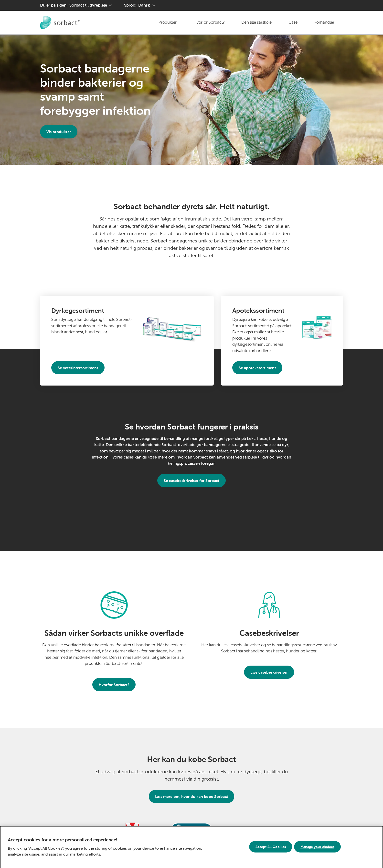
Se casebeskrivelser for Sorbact (191, 481)
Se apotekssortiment (257, 368)
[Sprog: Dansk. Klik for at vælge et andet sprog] (140, 5)
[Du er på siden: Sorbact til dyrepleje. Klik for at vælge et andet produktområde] (77, 5)
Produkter (168, 22)
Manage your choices (317, 848)
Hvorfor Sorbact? (209, 22)
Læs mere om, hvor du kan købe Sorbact (192, 796)
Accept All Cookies (271, 848)
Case (293, 22)
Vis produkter (59, 132)
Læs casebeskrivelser (269, 672)
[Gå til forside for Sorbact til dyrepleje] (60, 22)
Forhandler (324, 22)
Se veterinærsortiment (78, 368)
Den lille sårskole (256, 22)
